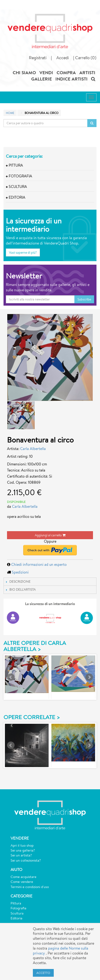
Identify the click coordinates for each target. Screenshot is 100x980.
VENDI (46, 73)
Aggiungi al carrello (50, 535)
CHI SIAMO (24, 73)
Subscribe (84, 299)
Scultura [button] (16, 187)
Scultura (17, 913)
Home (10, 113)
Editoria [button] (16, 197)
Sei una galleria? (23, 850)
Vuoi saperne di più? (23, 252)
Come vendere (22, 882)
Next (89, 677)
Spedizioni (20, 572)
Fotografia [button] (19, 176)
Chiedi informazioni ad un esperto (39, 565)
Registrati (38, 58)
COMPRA (66, 73)
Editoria (16, 918)
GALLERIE (42, 79)
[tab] (50, 165)
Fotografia (18, 908)
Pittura (16, 903)
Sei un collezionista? (26, 860)
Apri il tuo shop (22, 845)
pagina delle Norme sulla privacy (61, 951)
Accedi (63, 58)
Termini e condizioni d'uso (30, 887)
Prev (11, 677)
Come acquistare (23, 877)
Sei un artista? (21, 855)
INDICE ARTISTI (71, 79)
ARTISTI (87, 73)
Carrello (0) (86, 58)
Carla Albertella (33, 449)
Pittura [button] (14, 165)
